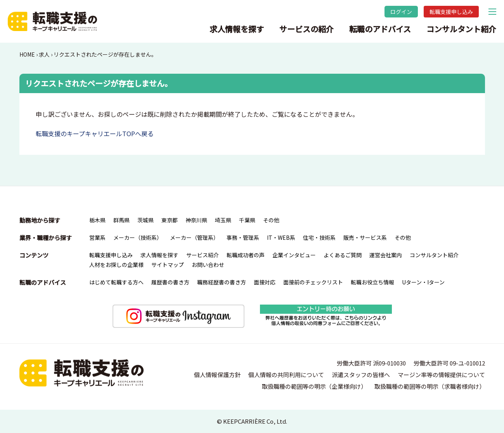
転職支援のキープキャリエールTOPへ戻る (95, 133)
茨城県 (145, 220)
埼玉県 (223, 220)
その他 (271, 220)
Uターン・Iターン (423, 282)
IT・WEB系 (281, 237)
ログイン (401, 12)
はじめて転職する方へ (116, 282)
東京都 (170, 220)
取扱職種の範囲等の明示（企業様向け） (314, 386)
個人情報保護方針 (217, 375)
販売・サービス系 (365, 237)
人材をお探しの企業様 (116, 265)
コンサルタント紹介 (461, 29)
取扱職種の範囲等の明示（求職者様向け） (430, 386)
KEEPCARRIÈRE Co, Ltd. (255, 421)
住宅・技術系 (319, 237)
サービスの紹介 (307, 29)
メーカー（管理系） (194, 237)
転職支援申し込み (451, 12)
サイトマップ (168, 265)
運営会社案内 (386, 255)
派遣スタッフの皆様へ (361, 375)
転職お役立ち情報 (372, 282)
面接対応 (265, 282)
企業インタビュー (294, 255)
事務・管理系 (243, 237)
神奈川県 (196, 220)
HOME (27, 54)
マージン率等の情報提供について (441, 375)
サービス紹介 (203, 255)
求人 (44, 54)
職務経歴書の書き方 (222, 282)
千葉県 (247, 220)
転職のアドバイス (380, 29)
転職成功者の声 (246, 255)
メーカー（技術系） (138, 237)
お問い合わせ (208, 265)
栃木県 (97, 220)
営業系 (97, 237)
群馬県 (121, 220)
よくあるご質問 (343, 255)
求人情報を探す (237, 29)
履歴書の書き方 (170, 282)
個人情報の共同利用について (286, 375)
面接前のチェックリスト (313, 282)
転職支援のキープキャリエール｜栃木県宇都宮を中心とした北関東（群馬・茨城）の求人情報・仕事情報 (52, 21)
